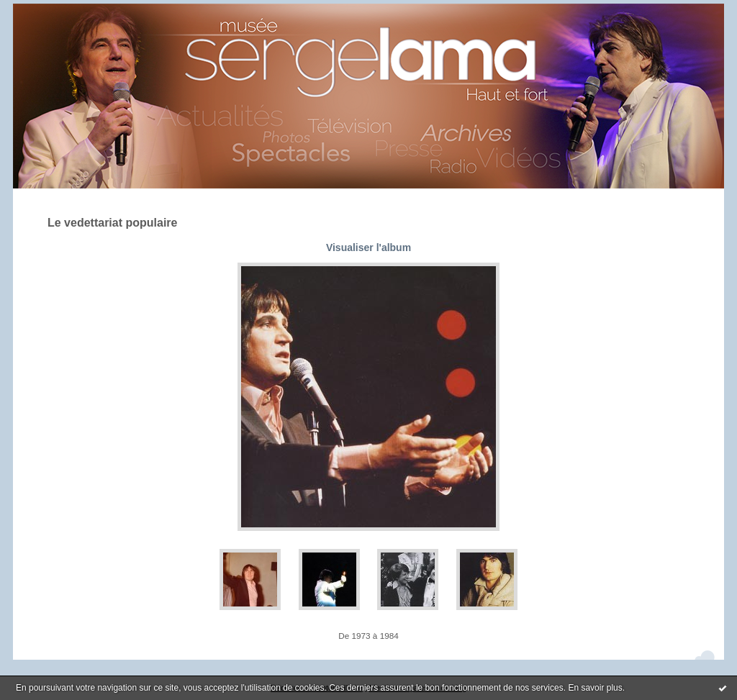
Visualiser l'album (368, 247)
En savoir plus (595, 688)
